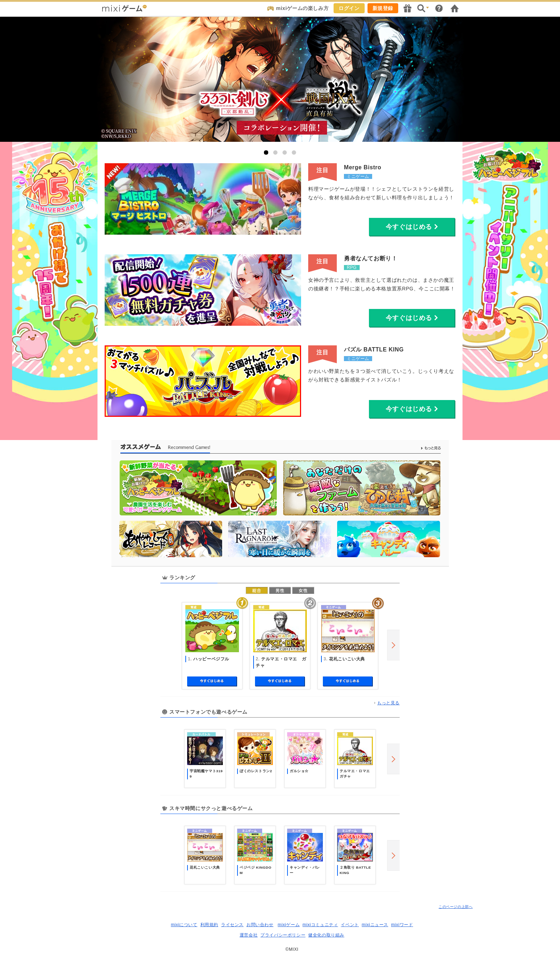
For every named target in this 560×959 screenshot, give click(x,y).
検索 (423, 8)
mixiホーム (455, 8)
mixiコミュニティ (320, 925)
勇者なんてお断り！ (371, 258)
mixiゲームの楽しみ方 (302, 8)
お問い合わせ (260, 925)
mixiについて (184, 925)
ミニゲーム (358, 176)
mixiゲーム (289, 925)
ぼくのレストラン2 (256, 771)
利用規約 (209, 925)
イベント (350, 925)
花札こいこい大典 (347, 659)
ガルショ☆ (299, 771)
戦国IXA (280, 79)
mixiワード (402, 925)
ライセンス (232, 925)
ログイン (349, 8)
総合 (257, 590)
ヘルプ (439, 8)
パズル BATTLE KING (374, 349)
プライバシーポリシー (283, 935)
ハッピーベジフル (211, 659)
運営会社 (249, 935)
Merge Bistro (363, 167)
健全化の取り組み (326, 935)
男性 (280, 590)
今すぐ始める (212, 681)
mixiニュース (375, 925)
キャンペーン (407, 8)
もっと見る (388, 703)
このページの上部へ (456, 907)
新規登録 (383, 8)
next (393, 645)
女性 (303, 590)
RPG (352, 268)
